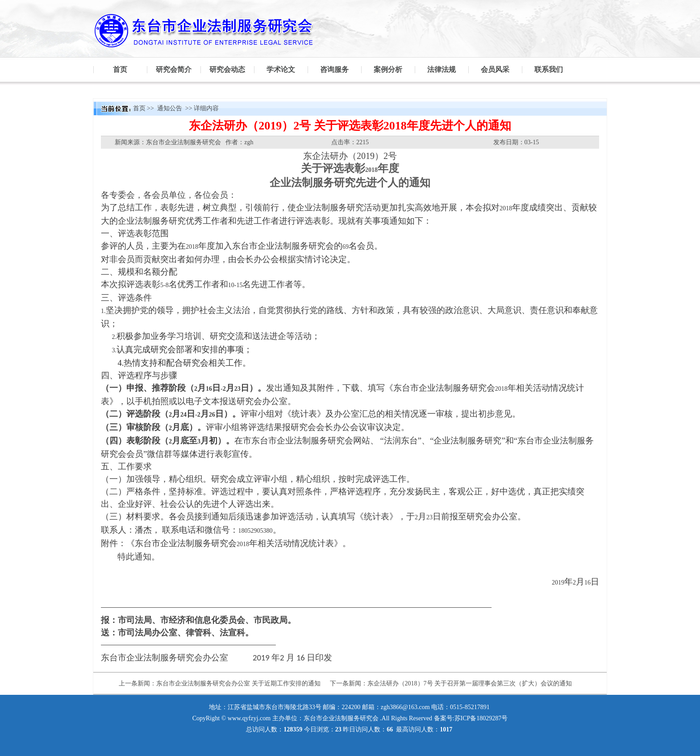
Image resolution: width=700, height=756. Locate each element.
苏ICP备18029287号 (481, 718)
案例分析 (388, 69)
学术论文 (281, 69)
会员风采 (495, 69)
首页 (120, 69)
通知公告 (171, 108)
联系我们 (549, 69)
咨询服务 (334, 69)
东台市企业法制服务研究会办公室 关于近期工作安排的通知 (238, 683)
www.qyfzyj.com (249, 718)
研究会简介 (174, 69)
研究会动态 (227, 69)
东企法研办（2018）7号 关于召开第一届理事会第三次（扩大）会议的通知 (470, 683)
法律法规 (442, 69)
